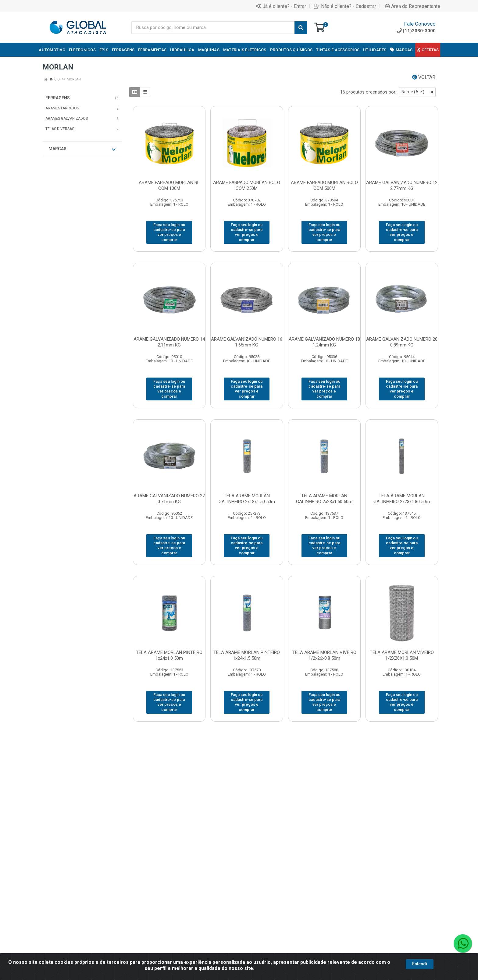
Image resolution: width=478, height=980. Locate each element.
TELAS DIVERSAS (60, 129)
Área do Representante (413, 6)
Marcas (82, 149)
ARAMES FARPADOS (62, 108)
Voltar (424, 77)
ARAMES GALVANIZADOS (67, 119)
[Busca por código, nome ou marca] (213, 28)
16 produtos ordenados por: (368, 92)
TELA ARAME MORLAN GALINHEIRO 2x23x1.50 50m (324, 499)
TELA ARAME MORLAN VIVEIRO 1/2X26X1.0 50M (402, 655)
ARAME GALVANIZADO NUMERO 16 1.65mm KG (247, 342)
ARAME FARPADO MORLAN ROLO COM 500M (324, 185)
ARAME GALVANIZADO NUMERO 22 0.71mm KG (169, 499)
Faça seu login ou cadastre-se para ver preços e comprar (169, 232)
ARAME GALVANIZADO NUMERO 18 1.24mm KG (324, 342)
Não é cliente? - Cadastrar (345, 6)
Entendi (420, 964)
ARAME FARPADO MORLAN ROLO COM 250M (247, 185)
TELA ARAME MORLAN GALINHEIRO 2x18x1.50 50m (247, 499)
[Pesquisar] (301, 28)
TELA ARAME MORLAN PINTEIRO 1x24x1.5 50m (247, 655)
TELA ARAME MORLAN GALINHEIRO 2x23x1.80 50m (402, 499)
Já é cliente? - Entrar (281, 6)
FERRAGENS (58, 98)
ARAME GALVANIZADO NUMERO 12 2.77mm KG (402, 185)
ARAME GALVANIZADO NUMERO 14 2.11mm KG (169, 342)
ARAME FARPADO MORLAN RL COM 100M (169, 185)
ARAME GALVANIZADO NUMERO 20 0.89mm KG (402, 342)
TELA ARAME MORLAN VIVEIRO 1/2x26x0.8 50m (324, 655)
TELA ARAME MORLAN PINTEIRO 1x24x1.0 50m (169, 655)
